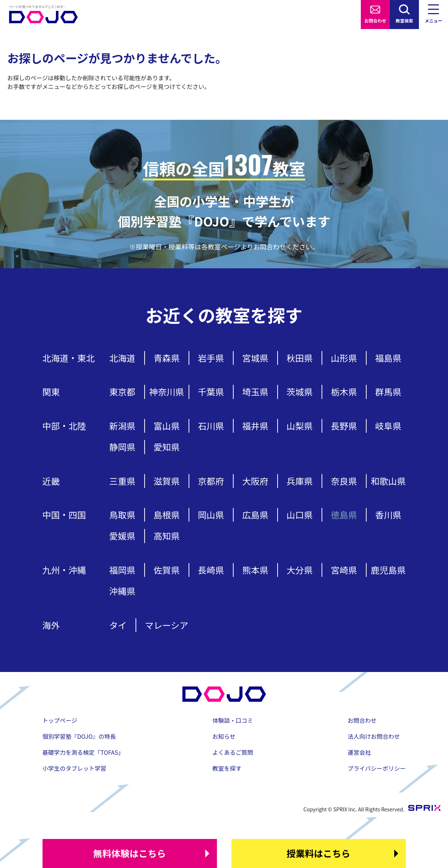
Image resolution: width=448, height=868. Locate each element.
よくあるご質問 (233, 752)
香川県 (388, 515)
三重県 (122, 481)
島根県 (167, 515)
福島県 (388, 358)
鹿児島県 (388, 570)
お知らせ (224, 736)
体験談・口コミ (233, 720)
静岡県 (122, 447)
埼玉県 (255, 392)
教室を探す (227, 768)
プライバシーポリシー (377, 768)
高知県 (167, 536)
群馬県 (388, 392)
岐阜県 (388, 426)
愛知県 (167, 447)
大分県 (300, 570)
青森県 (167, 358)
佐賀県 (167, 570)
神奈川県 (167, 392)
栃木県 (344, 392)
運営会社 (359, 752)
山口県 (300, 515)
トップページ (60, 720)
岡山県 (211, 515)
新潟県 (122, 426)
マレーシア (167, 625)
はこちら (129, 853)
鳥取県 (122, 515)
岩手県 (211, 358)
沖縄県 (122, 591)
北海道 (122, 358)
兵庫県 (300, 481)
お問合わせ (375, 21)
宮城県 (255, 358)
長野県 (344, 426)
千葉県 (211, 392)
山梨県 (300, 426)
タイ (118, 625)
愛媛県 (122, 536)
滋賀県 (167, 481)
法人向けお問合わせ (374, 736)
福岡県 (122, 570)
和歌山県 (388, 481)
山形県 (344, 358)
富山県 (167, 426)
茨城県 (300, 392)
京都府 (211, 481)
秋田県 (300, 358)
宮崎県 (344, 570)
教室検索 (404, 21)
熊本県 (255, 570)
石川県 (211, 426)
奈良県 (344, 481)
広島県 (255, 515)
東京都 (122, 392)
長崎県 (211, 570)
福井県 (255, 426)
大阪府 (255, 481)
